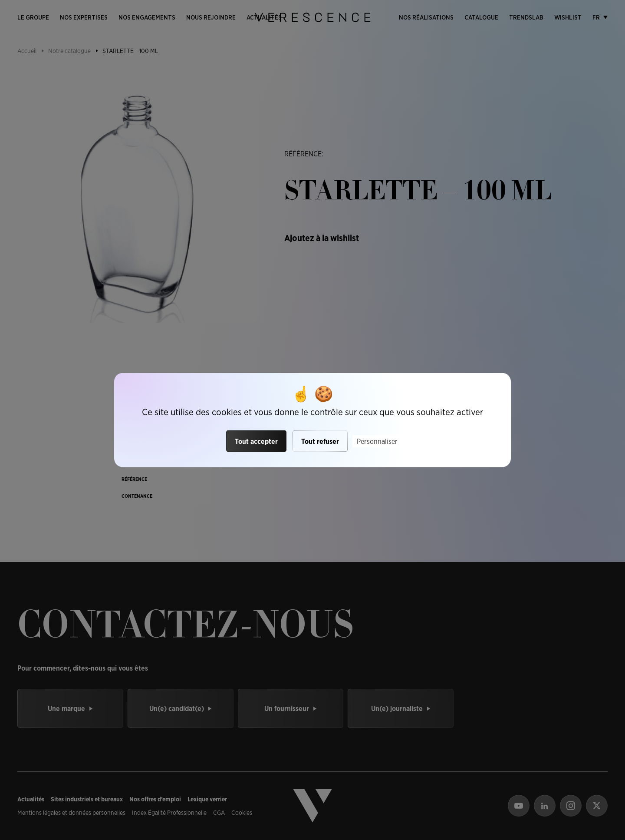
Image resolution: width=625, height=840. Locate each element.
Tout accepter (256, 441)
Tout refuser (320, 441)
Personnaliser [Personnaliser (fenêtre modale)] (377, 441)
